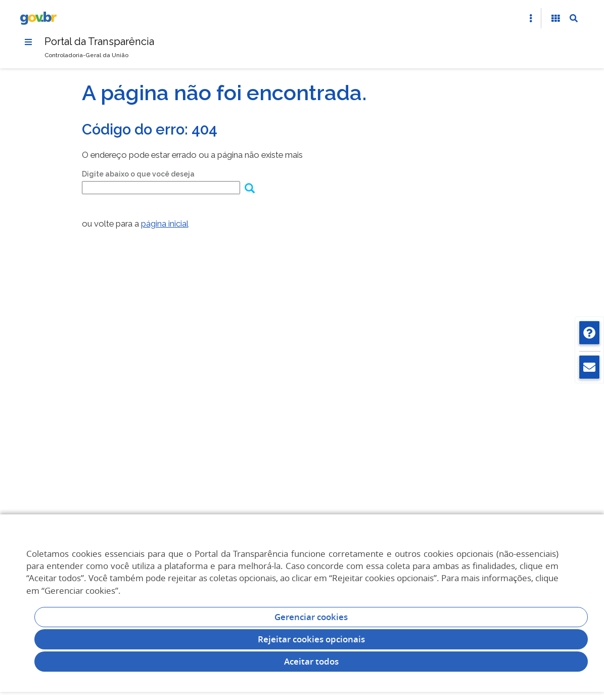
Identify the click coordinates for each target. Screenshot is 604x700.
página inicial (165, 224)
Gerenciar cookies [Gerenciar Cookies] (311, 617)
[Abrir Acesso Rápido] (531, 18)
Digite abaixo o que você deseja (138, 174)
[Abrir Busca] (574, 18)
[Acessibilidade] (555, 18)
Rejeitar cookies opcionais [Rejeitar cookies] (311, 639)
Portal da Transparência (99, 41)
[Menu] (28, 42)
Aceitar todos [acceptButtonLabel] (311, 661)
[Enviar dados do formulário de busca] (250, 189)
